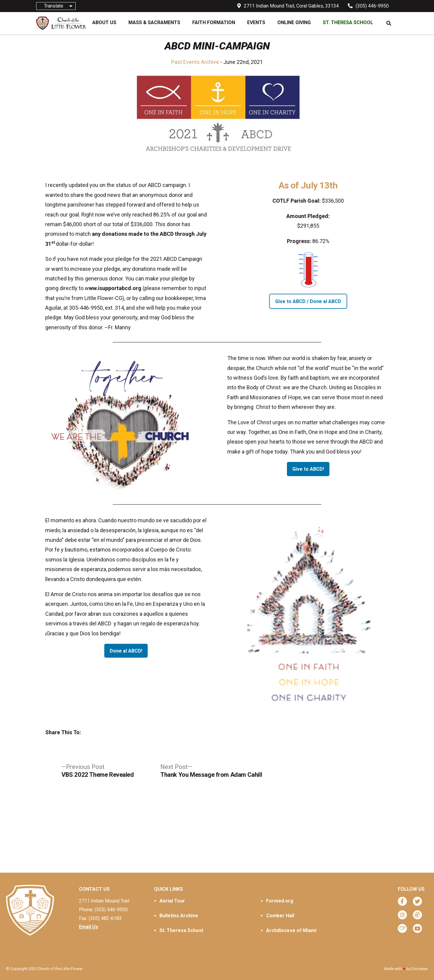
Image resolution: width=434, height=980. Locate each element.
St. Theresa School (181, 930)
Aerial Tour (172, 901)
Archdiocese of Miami (291, 930)
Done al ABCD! (126, 651)
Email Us (89, 927)
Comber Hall (280, 916)
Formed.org (280, 901)
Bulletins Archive (179, 916)
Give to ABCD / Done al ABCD (308, 301)
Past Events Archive (195, 62)
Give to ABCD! (308, 469)
